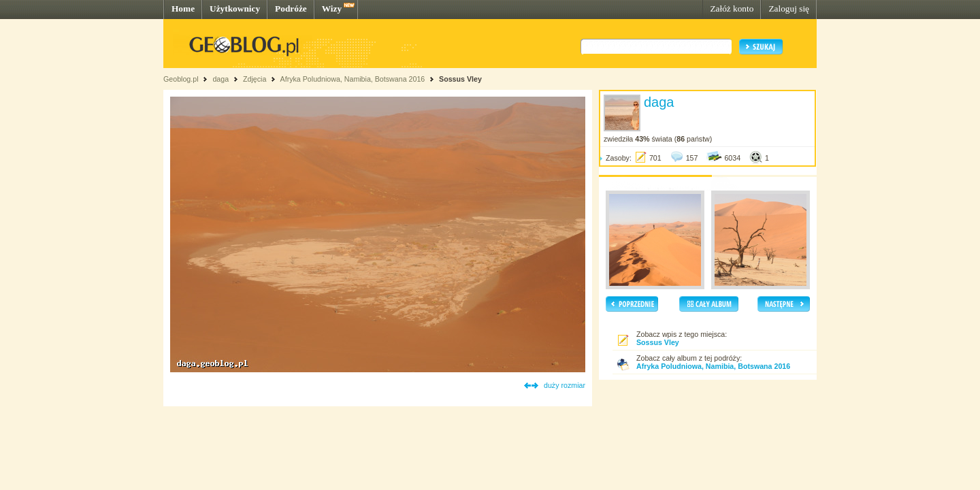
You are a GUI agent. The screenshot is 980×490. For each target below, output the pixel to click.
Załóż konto (732, 9)
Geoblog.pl (181, 79)
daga (220, 79)
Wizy (332, 9)
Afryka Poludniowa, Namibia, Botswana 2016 (353, 79)
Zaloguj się (789, 9)
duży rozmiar (565, 385)
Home (183, 9)
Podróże (291, 9)
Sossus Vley (460, 79)
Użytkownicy (235, 9)
